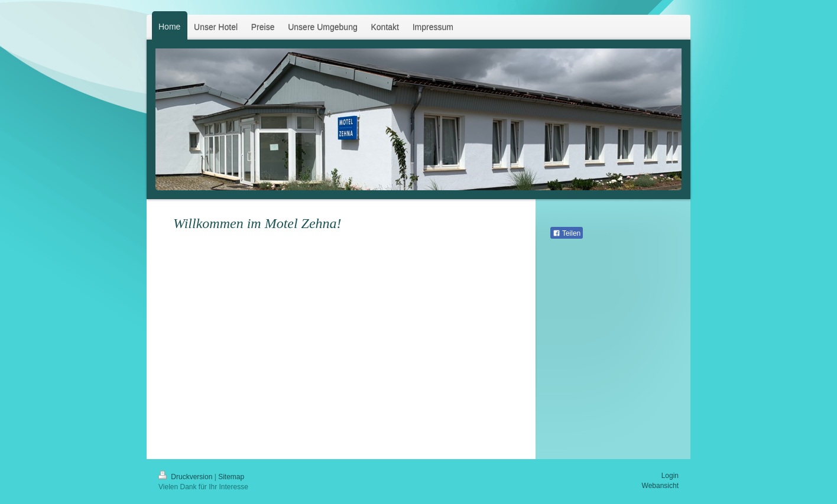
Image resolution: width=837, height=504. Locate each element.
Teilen (567, 233)
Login (670, 476)
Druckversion (186, 477)
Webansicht (660, 486)
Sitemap (231, 477)
